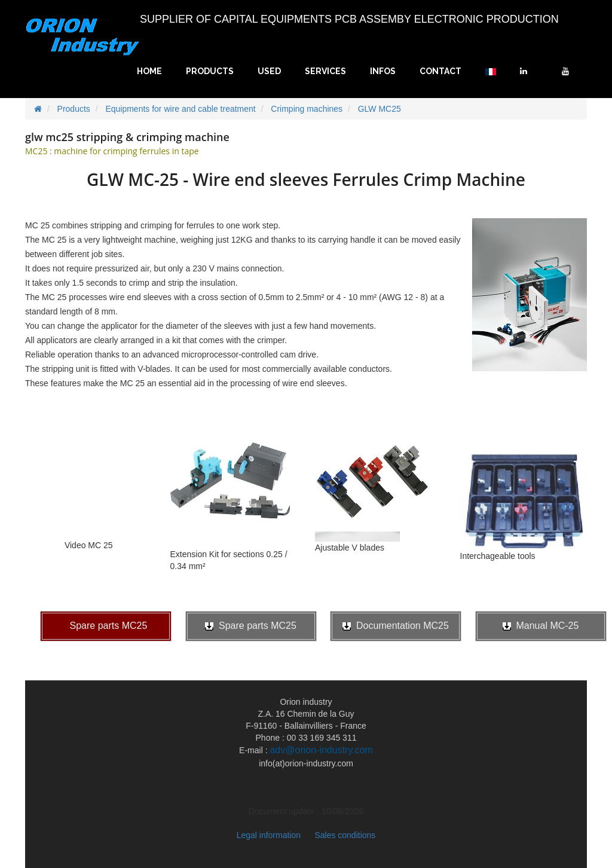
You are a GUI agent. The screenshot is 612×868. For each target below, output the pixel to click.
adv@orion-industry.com (321, 750)
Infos (383, 71)
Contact (440, 71)
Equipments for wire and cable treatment (180, 109)
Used (269, 71)
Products (210, 71)
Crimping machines (307, 109)
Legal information (269, 835)
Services (325, 71)
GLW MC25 (380, 109)
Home (149, 71)
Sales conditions (345, 835)
